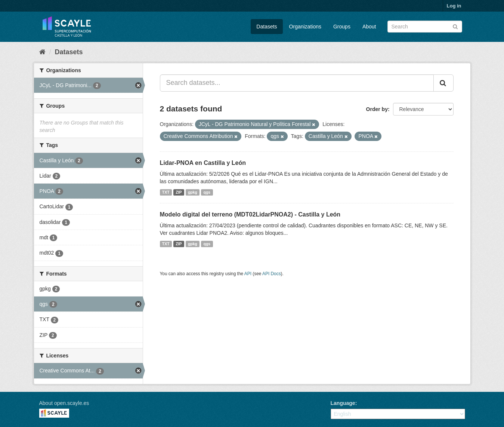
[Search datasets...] (297, 83)
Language (343, 403)
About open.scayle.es (64, 403)
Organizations (305, 27)
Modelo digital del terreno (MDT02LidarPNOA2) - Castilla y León (250, 214)
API (248, 274)
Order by (377, 109)
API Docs (272, 274)
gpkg (193, 192)
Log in (454, 6)
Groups (342, 27)
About (369, 27)
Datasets (267, 27)
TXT (166, 192)
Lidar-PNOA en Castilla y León (203, 163)
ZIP (179, 192)
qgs (207, 192)
